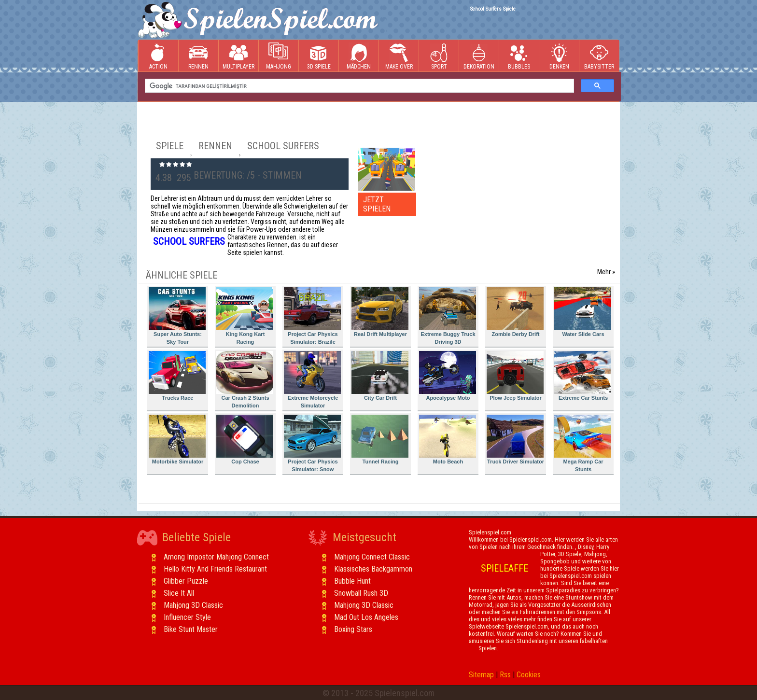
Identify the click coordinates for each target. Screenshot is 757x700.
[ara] (358, 86)
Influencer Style (187, 617)
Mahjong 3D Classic (193, 605)
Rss (505, 675)
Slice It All (179, 593)
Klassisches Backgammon (373, 569)
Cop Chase (245, 440)
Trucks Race (177, 376)
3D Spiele (319, 56)
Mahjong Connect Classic (372, 557)
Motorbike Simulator (177, 440)
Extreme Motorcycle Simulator (312, 380)
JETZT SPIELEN (377, 204)
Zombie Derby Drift (515, 312)
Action (158, 56)
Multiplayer (238, 56)
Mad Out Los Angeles (366, 617)
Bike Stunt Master (191, 629)
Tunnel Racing (380, 440)
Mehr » (606, 272)
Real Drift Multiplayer (380, 312)
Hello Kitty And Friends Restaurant (215, 569)
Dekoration (479, 56)
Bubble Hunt (352, 581)
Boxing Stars (353, 629)
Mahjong (279, 56)
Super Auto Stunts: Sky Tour (177, 316)
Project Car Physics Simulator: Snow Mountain (312, 445)
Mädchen (359, 56)
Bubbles (519, 56)
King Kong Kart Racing (245, 316)
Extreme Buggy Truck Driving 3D (448, 316)
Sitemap (481, 675)
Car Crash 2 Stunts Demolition (245, 380)
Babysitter (599, 56)
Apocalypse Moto (448, 376)
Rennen (198, 56)
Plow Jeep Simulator (515, 376)
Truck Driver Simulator (515, 440)
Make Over (399, 56)
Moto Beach (448, 440)
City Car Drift (380, 376)
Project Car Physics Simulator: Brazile (312, 316)
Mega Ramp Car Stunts (583, 443)
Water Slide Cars (583, 312)
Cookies (529, 675)
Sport (439, 56)
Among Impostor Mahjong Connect (216, 557)
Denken (559, 56)
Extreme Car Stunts (583, 376)
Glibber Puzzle (186, 581)
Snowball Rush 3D (361, 593)
